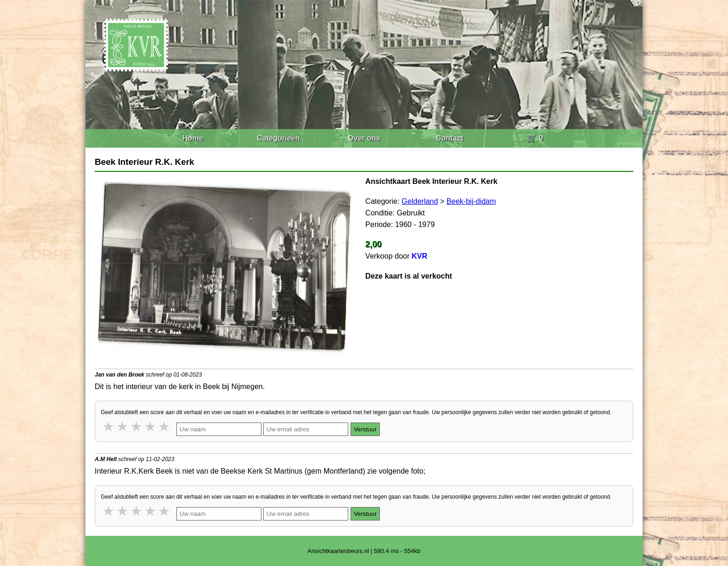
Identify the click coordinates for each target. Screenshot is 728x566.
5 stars (165, 426)
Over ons (364, 138)
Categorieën (278, 138)
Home (193, 138)
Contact (450, 138)
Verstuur (365, 429)
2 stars (123, 426)
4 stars (151, 426)
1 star (109, 426)
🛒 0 (535, 138)
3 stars (137, 426)
